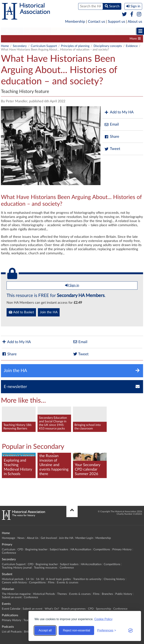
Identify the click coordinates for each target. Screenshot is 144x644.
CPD (38, 39)
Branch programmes (73, 609)
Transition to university (87, 579)
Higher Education (94, 31)
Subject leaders (86, 39)
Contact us (96, 22)
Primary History (122, 549)
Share (112, 137)
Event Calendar (11, 609)
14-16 (30, 579)
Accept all (45, 630)
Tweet (112, 149)
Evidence (132, 46)
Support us (116, 22)
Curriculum (9, 549)
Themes (62, 594)
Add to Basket (21, 312)
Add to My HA (119, 112)
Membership (75, 22)
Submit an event (12, 597)
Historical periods (13, 579)
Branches (107, 594)
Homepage (9, 538)
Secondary (38, 31)
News (21, 538)
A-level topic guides (58, 579)
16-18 (40, 579)
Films (51, 583)
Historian (127, 31)
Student (63, 31)
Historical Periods (44, 594)
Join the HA (49, 312)
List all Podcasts (12, 632)
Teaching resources (46, 568)
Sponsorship (103, 609)
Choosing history (114, 579)
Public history (124, 594)
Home (5, 46)
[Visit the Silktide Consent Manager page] (130, 630)
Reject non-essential (76, 630)
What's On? (52, 609)
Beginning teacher (58, 39)
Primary (12, 31)
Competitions (102, 549)
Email (112, 125)
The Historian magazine (16, 594)
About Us (33, 538)
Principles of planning (75, 46)
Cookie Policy (103, 619)
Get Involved (49, 538)
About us (135, 22)
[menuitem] (12, 31)
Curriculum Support (16, 39)
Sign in (72, 285)
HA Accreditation (113, 39)
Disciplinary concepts (108, 46)
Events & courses (68, 583)
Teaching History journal (17, 568)
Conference (9, 553)
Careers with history (14, 583)
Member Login (84, 538)
